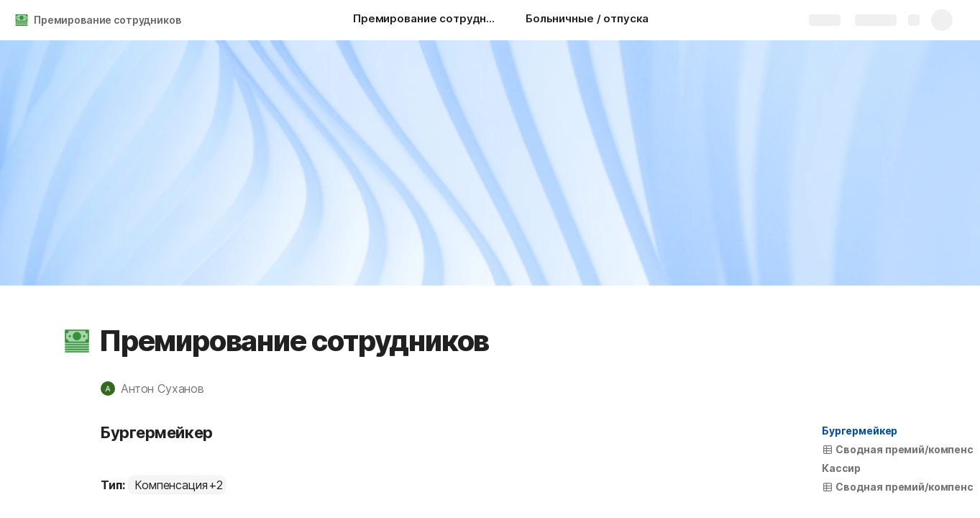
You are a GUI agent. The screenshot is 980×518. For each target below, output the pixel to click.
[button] (77, 341)
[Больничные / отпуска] (587, 20)
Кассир (841, 468)
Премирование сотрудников (107, 20)
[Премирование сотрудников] (425, 20)
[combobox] (177, 485)
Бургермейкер (860, 431)
